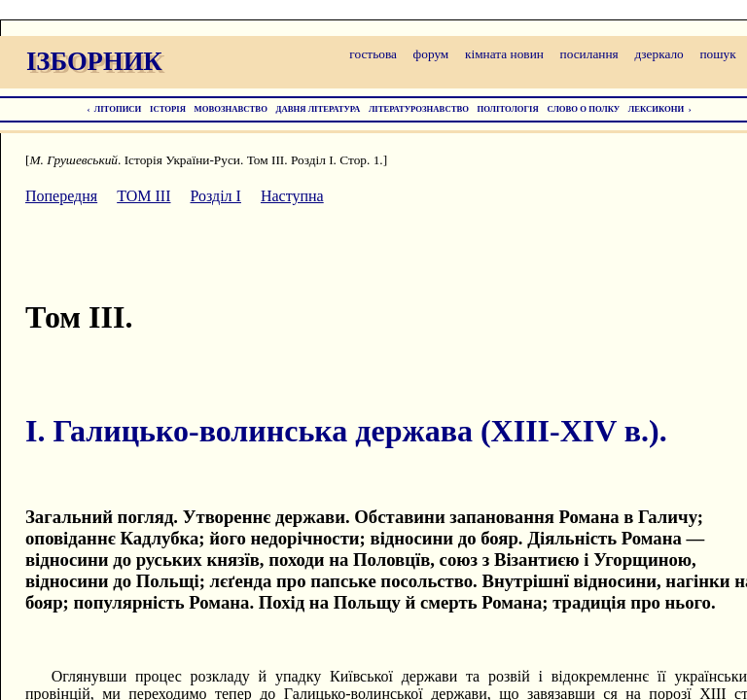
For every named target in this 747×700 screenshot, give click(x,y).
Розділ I (216, 196)
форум (431, 54)
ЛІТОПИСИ (118, 109)
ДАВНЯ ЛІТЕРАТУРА (319, 109)
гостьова (373, 54)
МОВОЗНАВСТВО (231, 109)
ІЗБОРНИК (94, 61)
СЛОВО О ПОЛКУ (583, 109)
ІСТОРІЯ (168, 109)
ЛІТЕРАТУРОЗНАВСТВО (419, 109)
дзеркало (658, 54)
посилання (589, 54)
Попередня (61, 196)
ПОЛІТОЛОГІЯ (508, 109)
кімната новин (504, 54)
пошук (717, 54)
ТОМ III (143, 196)
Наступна (292, 196)
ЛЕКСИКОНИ (657, 109)
